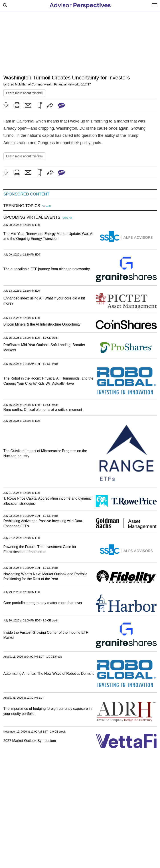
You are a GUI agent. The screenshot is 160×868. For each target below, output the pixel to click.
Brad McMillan (17, 84)
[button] (6, 105)
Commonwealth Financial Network (55, 84)
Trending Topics (22, 206)
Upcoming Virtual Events (32, 217)
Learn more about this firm (24, 93)
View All (47, 206)
